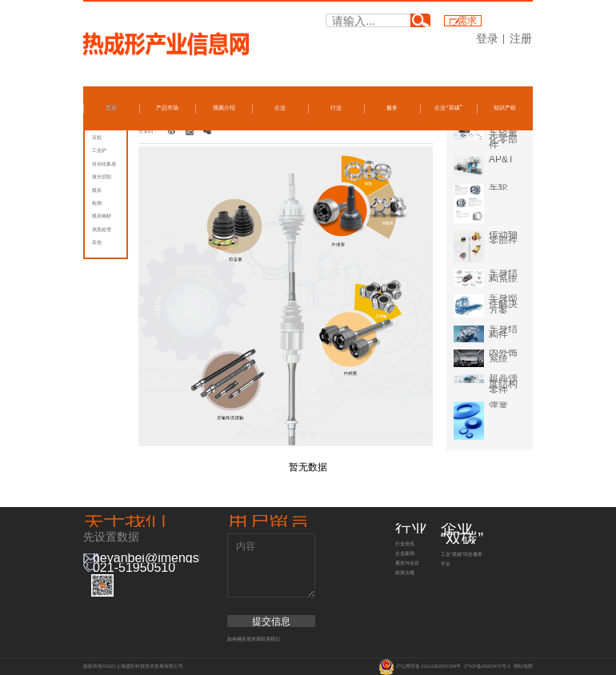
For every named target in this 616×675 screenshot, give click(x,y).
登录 (487, 38)
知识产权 (505, 108)
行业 (336, 108)
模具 (97, 190)
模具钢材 (102, 216)
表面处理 (102, 230)
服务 (392, 108)
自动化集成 (104, 164)
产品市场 (167, 108)
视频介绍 (224, 108)
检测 (97, 203)
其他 (97, 242)
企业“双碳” (448, 108)
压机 (97, 138)
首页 (111, 108)
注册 (521, 38)
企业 (280, 108)
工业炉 (99, 150)
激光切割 (102, 177)
